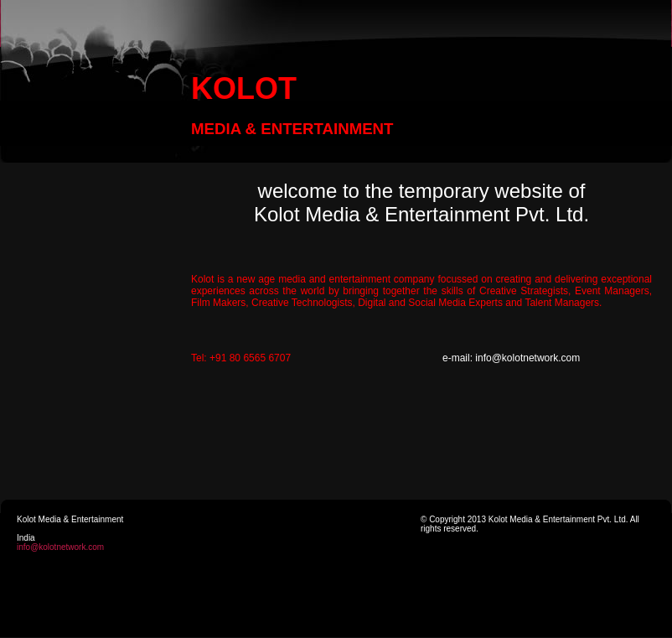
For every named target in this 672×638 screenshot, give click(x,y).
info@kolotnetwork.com (60, 547)
